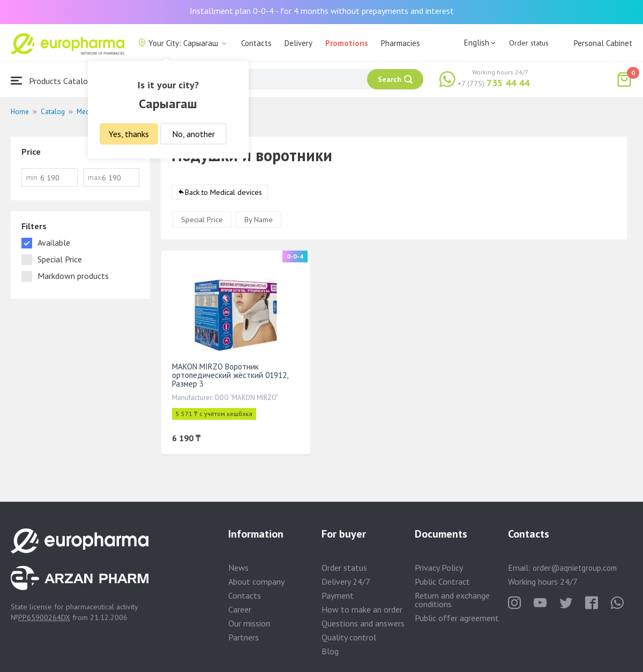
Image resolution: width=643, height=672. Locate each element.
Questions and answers (363, 623)
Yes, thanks (129, 134)
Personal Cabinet (603, 43)
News (238, 568)
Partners (244, 637)
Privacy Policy (439, 568)
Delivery (298, 43)
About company (256, 582)
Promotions (347, 43)
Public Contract (442, 582)
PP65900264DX (44, 617)
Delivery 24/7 (346, 582)
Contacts (256, 43)
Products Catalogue (56, 81)
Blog (330, 651)
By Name (259, 220)
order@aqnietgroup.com (575, 568)
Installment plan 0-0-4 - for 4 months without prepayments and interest (322, 11)
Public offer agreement (457, 618)
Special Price (202, 220)
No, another (193, 134)
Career (240, 609)
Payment (338, 595)
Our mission (249, 623)
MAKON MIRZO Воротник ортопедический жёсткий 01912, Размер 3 (230, 375)
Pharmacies (401, 43)
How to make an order (362, 609)
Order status (529, 43)
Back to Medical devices (223, 192)
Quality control (349, 637)
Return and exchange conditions (452, 600)
